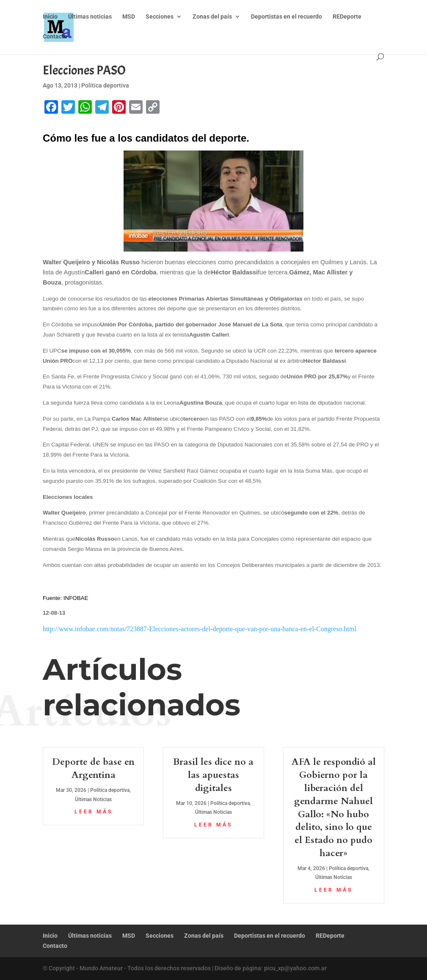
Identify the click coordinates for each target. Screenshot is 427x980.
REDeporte (347, 17)
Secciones (160, 17)
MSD (129, 17)
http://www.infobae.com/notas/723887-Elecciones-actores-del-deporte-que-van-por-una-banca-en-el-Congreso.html (200, 629)
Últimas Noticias (93, 799)
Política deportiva (105, 85)
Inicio (50, 17)
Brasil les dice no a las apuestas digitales (213, 775)
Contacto (55, 37)
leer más (94, 812)
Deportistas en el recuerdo (287, 17)
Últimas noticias (90, 17)
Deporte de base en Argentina (93, 768)
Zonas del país (212, 17)
